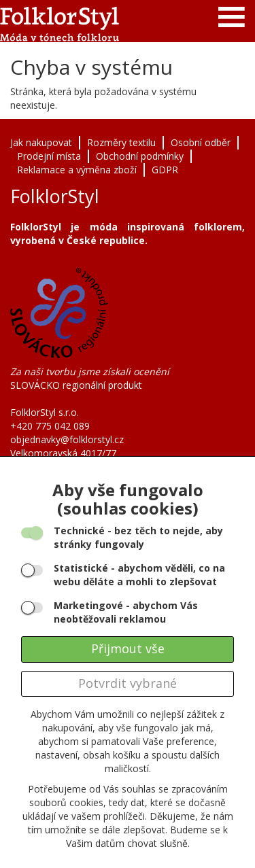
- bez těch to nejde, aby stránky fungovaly (138, 537)
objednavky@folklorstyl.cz (67, 439)
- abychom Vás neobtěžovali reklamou (126, 612)
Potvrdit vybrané (128, 683)
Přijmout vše (128, 648)
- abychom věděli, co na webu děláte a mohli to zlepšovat (139, 575)
